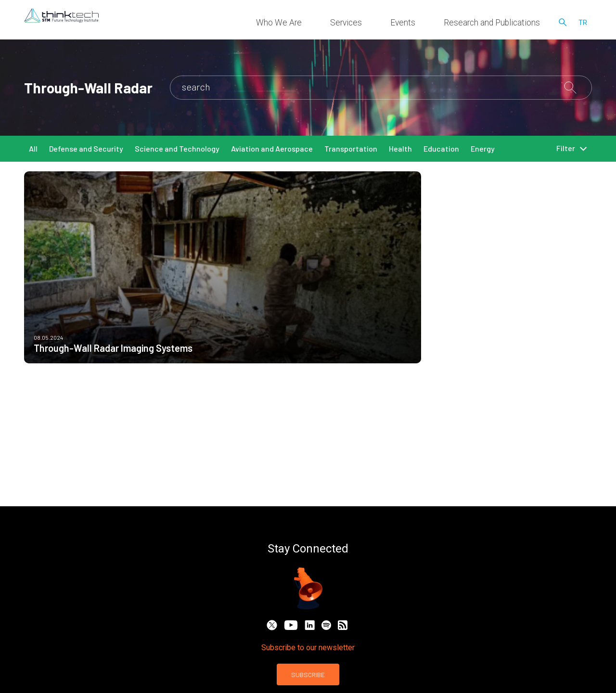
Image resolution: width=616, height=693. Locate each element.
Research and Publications (504, 24)
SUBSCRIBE (308, 674)
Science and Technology (177, 148)
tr (583, 24)
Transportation (351, 148)
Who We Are (351, 24)
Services (398, 24)
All (33, 148)
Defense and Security (86, 148)
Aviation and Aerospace (272, 148)
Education (441, 148)
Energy (483, 148)
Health (400, 148)
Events (437, 24)
